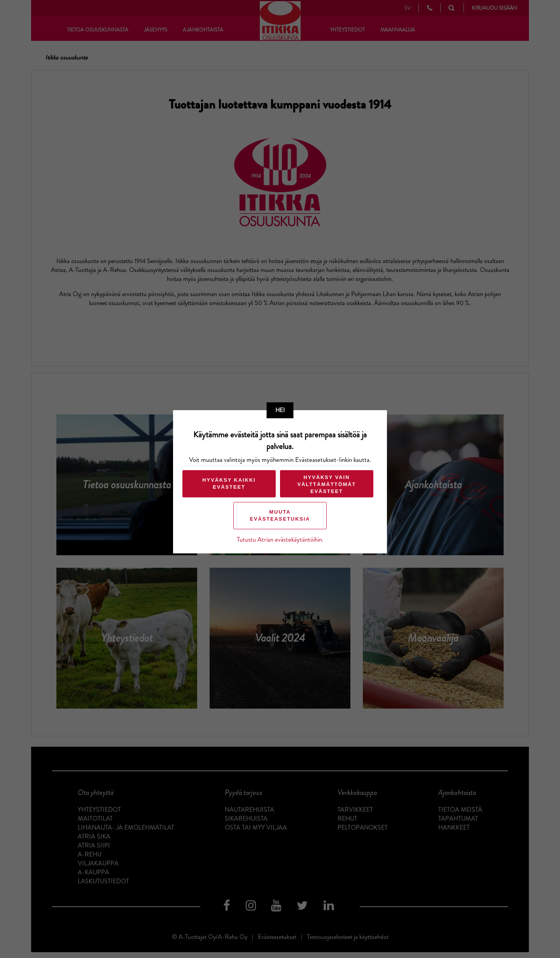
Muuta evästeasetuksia (280, 515)
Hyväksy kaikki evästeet (229, 483)
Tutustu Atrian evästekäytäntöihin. (280, 540)
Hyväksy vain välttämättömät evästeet (327, 484)
